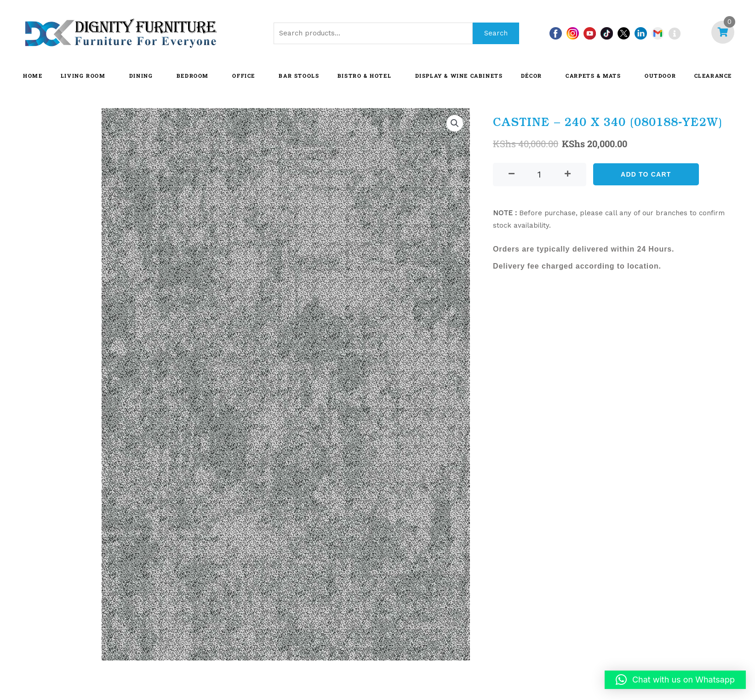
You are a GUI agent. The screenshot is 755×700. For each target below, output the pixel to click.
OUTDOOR (660, 76)
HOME (33, 76)
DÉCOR (532, 76)
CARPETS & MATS (593, 76)
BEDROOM (193, 76)
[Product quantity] (540, 175)
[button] (455, 123)
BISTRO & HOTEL (364, 76)
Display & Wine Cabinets (459, 76)
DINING (141, 76)
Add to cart (646, 174)
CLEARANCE (713, 76)
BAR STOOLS (299, 76)
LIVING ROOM (83, 76)
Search (496, 33)
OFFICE (244, 76)
